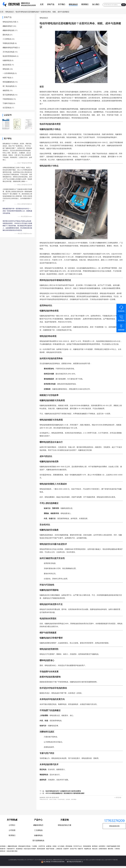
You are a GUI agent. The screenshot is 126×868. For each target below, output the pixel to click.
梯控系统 (111, 849)
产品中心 (38, 820)
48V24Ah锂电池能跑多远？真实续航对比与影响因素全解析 (65, 793)
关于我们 (62, 4)
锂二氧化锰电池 (9, 86)
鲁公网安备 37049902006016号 (54, 862)
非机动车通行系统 (12, 851)
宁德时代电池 (8, 103)
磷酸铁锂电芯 (8, 26)
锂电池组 (6, 69)
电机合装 (95, 849)
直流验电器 (19, 849)
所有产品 (51, 4)
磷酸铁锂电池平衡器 (10, 48)
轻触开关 (80, 849)
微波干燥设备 (50, 849)
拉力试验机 (61, 846)
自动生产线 (73, 849)
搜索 (123, 5)
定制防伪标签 (103, 849)
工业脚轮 (34, 846)
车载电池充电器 (9, 43)
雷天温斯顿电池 (9, 95)
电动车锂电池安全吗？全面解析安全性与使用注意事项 (63, 791)
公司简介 (12, 825)
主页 (42, 4)
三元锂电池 (7, 39)
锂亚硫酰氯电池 (9, 82)
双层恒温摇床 (41, 849)
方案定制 (65, 820)
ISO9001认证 (78, 846)
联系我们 (85, 4)
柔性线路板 (69, 846)
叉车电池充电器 (9, 52)
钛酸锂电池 (7, 60)
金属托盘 (49, 846)
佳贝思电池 (7, 108)
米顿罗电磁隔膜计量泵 (113, 846)
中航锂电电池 (8, 99)
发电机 (55, 846)
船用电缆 (95, 846)
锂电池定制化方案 (9, 22)
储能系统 (6, 90)
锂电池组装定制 (114, 826)
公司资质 (12, 830)
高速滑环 (66, 849)
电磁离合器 (88, 849)
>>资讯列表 (118, 798)
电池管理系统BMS (9, 56)
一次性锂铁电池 (9, 73)
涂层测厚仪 (102, 846)
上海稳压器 (59, 849)
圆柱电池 (6, 35)
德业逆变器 (7, 65)
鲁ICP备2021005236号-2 (75, 862)
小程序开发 (42, 846)
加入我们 (96, 4)
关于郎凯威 (12, 820)
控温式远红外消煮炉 (30, 849)
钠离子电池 (7, 78)
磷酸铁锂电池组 (9, 30)
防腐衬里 (3, 849)
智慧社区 (3, 851)
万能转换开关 (11, 849)
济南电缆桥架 (87, 846)
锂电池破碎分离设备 (24, 846)
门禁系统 (117, 849)
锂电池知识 (73, 4)
